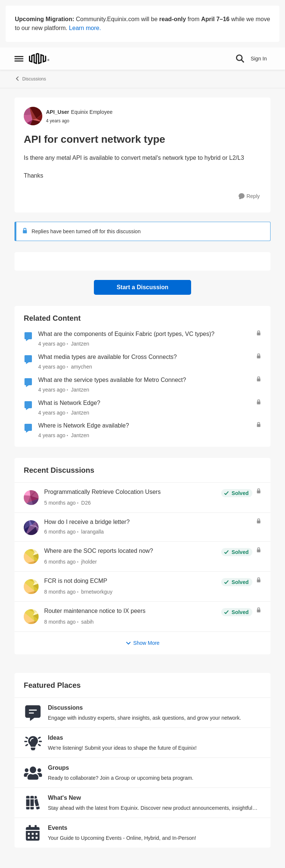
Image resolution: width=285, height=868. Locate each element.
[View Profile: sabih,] (31, 617)
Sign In (259, 59)
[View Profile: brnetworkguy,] (31, 587)
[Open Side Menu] (19, 59)
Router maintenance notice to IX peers (95, 611)
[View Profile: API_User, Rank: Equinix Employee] (33, 116)
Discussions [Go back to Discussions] (30, 79)
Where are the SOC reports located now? (99, 551)
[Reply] (249, 196)
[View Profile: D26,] (31, 498)
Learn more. (85, 28)
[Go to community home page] (39, 59)
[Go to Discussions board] (33, 713)
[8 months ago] (60, 592)
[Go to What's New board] (33, 803)
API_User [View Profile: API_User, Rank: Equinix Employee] (58, 112)
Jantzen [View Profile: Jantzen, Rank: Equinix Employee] (80, 344)
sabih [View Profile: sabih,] (87, 622)
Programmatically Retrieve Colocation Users (102, 492)
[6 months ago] (60, 532)
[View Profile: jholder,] (31, 557)
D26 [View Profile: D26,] (86, 503)
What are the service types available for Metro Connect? (112, 380)
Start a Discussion (142, 287)
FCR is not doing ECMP (76, 581)
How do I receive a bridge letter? (87, 522)
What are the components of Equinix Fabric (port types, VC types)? (126, 334)
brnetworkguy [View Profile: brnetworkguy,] (97, 592)
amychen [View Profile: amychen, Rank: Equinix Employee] (81, 367)
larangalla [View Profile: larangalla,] (93, 532)
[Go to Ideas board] (33, 743)
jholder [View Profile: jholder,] (89, 562)
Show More (142, 643)
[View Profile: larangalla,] (31, 528)
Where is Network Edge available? (84, 425)
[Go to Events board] (33, 833)
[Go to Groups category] (33, 773)
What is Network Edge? (69, 403)
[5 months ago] (60, 503)
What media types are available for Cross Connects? (108, 357)
